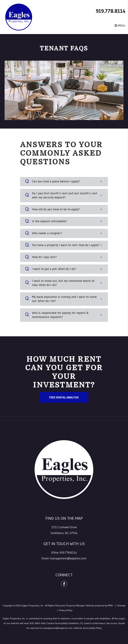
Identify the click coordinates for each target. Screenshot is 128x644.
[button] (64, 182)
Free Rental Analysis (64, 397)
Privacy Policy (66, 610)
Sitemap (121, 606)
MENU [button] (120, 25)
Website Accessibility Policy (88, 628)
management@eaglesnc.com (68, 558)
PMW (110, 606)
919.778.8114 (111, 11)
